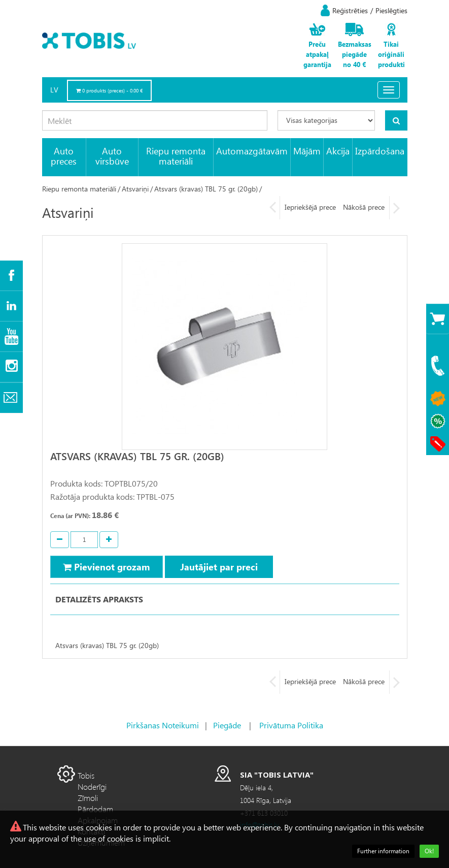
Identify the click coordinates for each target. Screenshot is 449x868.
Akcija (338, 151)
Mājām (307, 151)
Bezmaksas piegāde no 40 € (355, 54)
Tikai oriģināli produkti (391, 54)
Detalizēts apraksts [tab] (99, 599)
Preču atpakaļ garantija (317, 54)
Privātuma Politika (291, 725)
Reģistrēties (350, 10)
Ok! (429, 851)
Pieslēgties (391, 10)
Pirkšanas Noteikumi (163, 725)
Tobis (86, 775)
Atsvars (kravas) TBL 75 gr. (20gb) (206, 189)
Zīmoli (88, 798)
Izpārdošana (380, 151)
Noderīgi (92, 786)
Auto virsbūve (112, 156)
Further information (383, 851)
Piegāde (227, 725)
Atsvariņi (135, 189)
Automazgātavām (252, 151)
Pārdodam (95, 809)
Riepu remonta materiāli (176, 156)
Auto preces (64, 156)
